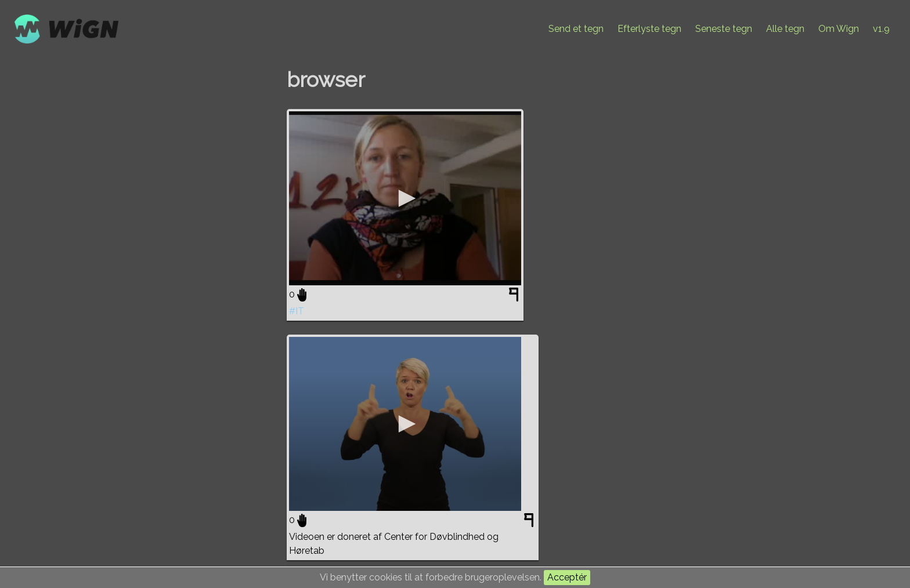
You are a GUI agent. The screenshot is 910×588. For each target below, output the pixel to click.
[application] (405, 198)
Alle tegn (785, 29)
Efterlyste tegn (649, 29)
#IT (297, 311)
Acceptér (567, 577)
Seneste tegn (724, 29)
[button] (405, 198)
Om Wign (839, 29)
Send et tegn (576, 29)
